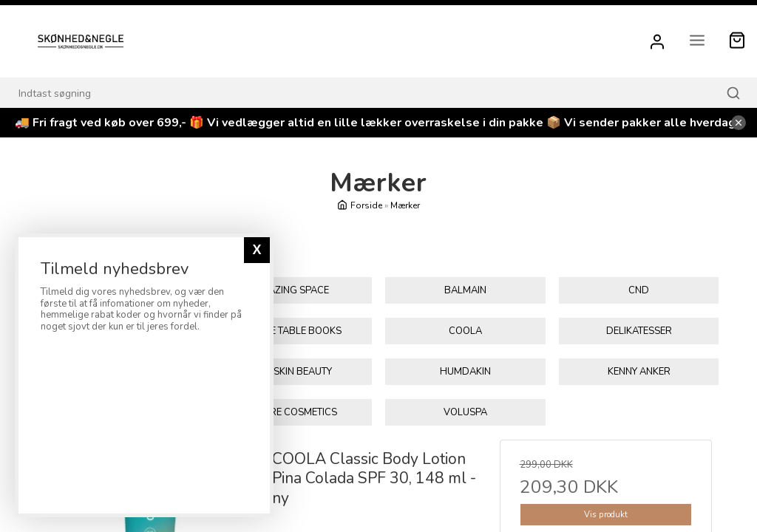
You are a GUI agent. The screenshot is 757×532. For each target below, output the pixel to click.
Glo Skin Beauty (292, 372)
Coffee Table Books (291, 331)
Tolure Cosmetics (292, 412)
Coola (465, 331)
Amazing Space (291, 290)
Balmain (465, 290)
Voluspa (465, 412)
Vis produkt (606, 515)
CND (639, 290)
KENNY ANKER (639, 372)
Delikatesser (639, 331)
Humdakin (465, 372)
